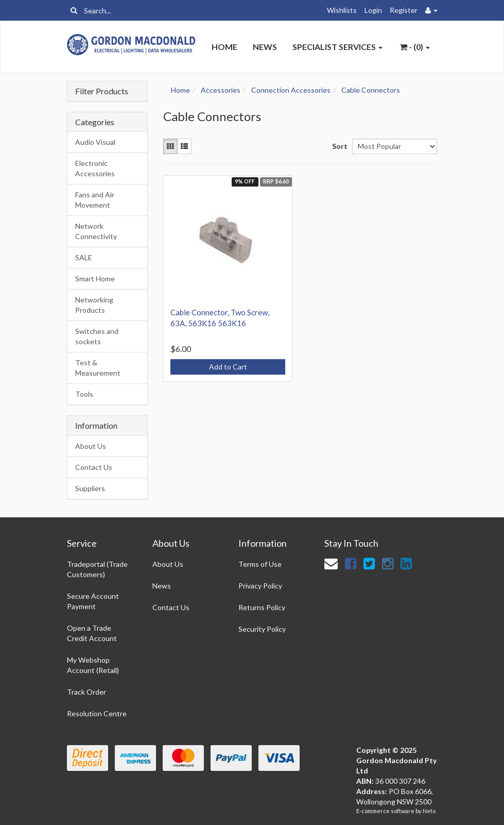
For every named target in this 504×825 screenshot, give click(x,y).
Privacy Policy (260, 586)
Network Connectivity (96, 231)
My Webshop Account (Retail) (93, 665)
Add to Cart (228, 367)
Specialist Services (337, 47)
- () (415, 47)
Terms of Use (260, 564)
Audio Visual (95, 142)
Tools (84, 394)
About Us (91, 446)
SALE (84, 257)
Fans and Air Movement (95, 200)
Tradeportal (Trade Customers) (97, 569)
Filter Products (102, 91)
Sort (338, 146)
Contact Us (94, 467)
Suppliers (90, 488)
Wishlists (342, 10)
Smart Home (95, 279)
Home (224, 47)
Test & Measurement (98, 368)
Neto (429, 811)
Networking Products (94, 305)
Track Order (86, 692)
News (265, 47)
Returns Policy (262, 607)
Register (404, 10)
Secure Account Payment (93, 601)
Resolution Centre (97, 713)
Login (373, 10)
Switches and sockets (97, 336)
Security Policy (262, 629)
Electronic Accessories (95, 168)
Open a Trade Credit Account (92, 633)
